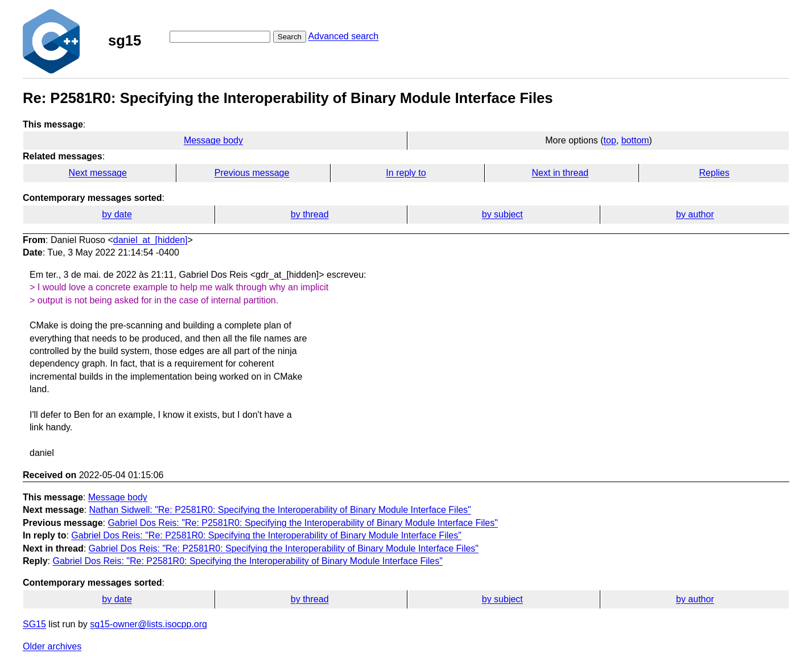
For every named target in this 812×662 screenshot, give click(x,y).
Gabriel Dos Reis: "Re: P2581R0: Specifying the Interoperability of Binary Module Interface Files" (302, 523)
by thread (310, 214)
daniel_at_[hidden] (151, 240)
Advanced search (344, 36)
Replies (714, 173)
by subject (502, 214)
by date (117, 214)
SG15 (34, 624)
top (610, 140)
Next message (98, 173)
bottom (635, 140)
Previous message (252, 173)
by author (695, 214)
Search (290, 37)
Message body (213, 140)
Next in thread (560, 173)
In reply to (406, 173)
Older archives (52, 646)
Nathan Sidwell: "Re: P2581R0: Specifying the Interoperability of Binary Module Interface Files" (280, 510)
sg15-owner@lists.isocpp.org (149, 624)
